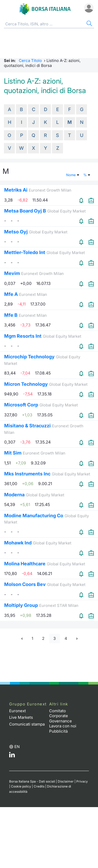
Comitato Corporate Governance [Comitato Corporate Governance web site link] (60, 716)
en (17, 747)
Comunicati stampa (27, 724)
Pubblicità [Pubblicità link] (58, 731)
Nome (73, 175)
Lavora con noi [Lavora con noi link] (63, 726)
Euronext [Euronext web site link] (18, 711)
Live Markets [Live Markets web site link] (21, 717)
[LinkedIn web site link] (12, 756)
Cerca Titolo (30, 61)
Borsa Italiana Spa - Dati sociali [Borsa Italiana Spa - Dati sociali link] (32, 781)
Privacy (82, 781)
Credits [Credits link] (39, 786)
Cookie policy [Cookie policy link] (21, 786)
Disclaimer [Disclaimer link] (66, 781)
